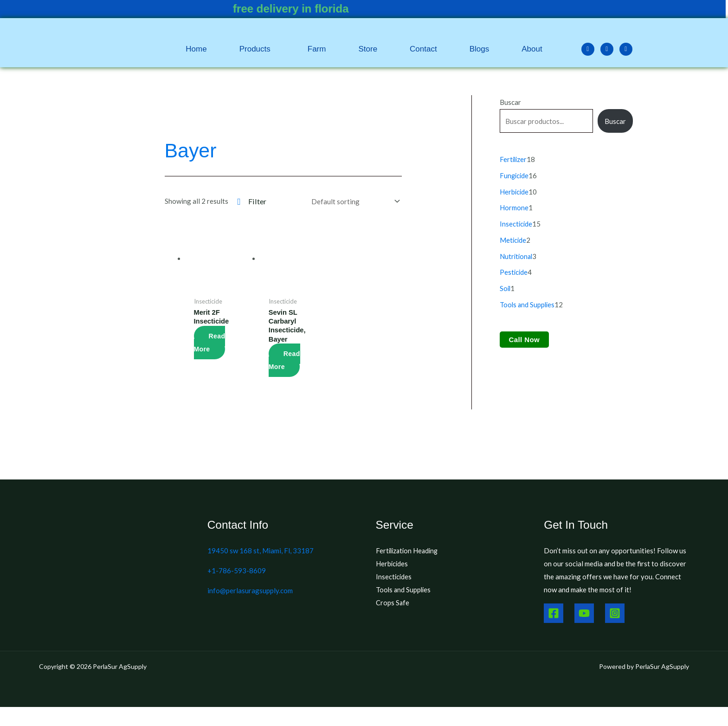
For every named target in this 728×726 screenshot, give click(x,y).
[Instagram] (615, 614)
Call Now (525, 335)
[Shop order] (354, 201)
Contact (423, 49)
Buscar (510, 102)
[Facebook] (554, 614)
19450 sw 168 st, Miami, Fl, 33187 (261, 551)
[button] (257, 49)
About (532, 49)
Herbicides (392, 564)
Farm (317, 49)
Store (368, 49)
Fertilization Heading (409, 551)
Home (196, 49)
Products (255, 49)
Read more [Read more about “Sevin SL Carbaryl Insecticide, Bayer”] (284, 361)
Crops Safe (393, 603)
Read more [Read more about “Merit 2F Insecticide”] (210, 343)
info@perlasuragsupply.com (250, 591)
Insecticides (394, 577)
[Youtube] (584, 614)
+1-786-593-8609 (237, 571)
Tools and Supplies (404, 590)
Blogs (480, 49)
